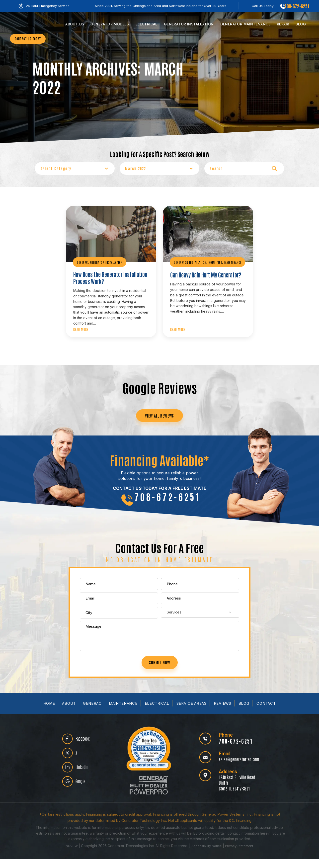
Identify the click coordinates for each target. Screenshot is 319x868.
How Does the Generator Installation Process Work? (105, 278)
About (68, 713)
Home (48, 713)
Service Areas (192, 713)
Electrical (147, 24)
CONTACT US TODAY (30, 53)
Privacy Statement (240, 855)
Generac (83, 262)
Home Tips (218, 262)
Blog (301, 24)
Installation (189, 24)
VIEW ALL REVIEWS (159, 418)
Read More (81, 330)
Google (83, 793)
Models (110, 24)
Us (75, 24)
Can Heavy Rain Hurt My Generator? (197, 278)
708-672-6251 (296, 6)
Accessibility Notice (207, 855)
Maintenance (245, 24)
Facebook (85, 745)
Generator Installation (108, 262)
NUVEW (70, 855)
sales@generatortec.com (238, 768)
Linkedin (84, 777)
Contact (267, 713)
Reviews (223, 713)
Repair (283, 24)
